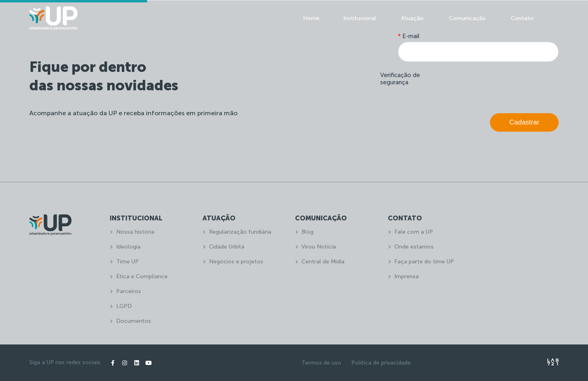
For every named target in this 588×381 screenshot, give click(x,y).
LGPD (124, 306)
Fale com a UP (414, 232)
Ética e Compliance (142, 276)
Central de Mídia (323, 262)
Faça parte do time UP (424, 262)
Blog (307, 232)
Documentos (134, 321)
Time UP (127, 262)
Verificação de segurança (400, 79)
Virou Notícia (319, 247)
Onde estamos (414, 247)
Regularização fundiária (240, 232)
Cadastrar (524, 122)
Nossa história (135, 232)
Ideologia (128, 247)
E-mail (409, 36)
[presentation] (498, 86)
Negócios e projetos (236, 262)
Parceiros (129, 291)
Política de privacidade (381, 363)
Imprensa (407, 276)
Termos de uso (321, 363)
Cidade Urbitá (227, 247)
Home (311, 18)
